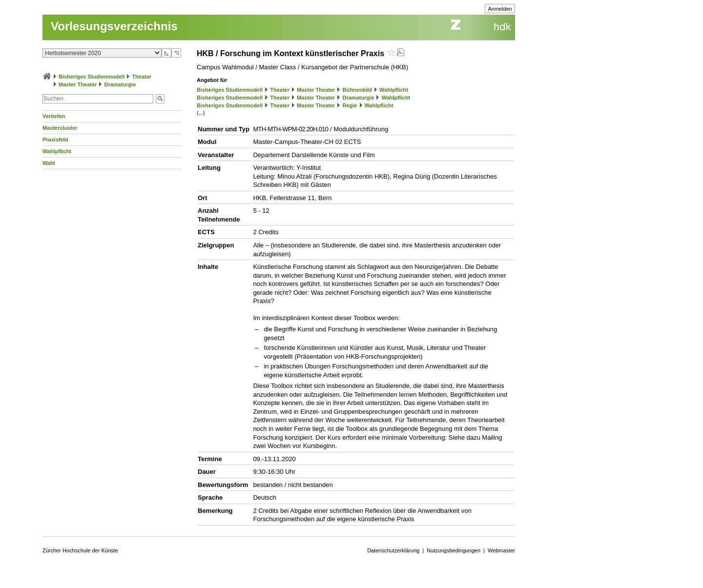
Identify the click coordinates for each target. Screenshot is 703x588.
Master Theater (78, 84)
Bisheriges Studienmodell (92, 77)
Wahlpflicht (57, 151)
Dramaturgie (120, 84)
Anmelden (500, 9)
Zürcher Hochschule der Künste (80, 550)
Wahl (49, 163)
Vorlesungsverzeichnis (114, 26)
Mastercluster (60, 128)
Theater (142, 77)
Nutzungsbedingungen (454, 550)
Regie (350, 105)
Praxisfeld (55, 140)
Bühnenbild (357, 90)
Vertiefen (54, 116)
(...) (201, 113)
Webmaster (501, 550)
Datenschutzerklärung (393, 550)
